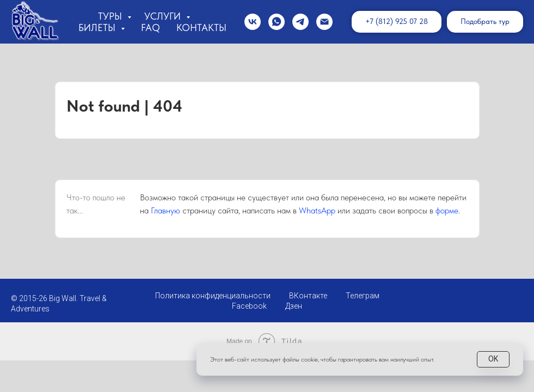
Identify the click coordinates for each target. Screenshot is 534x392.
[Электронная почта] (324, 22)
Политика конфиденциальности (213, 296)
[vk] (253, 22)
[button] (485, 22)
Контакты (201, 27)
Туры (111, 16)
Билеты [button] (98, 27)
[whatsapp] (277, 22)
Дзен (294, 306)
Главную (165, 210)
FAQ (151, 27)
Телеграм (363, 296)
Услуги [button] (164, 16)
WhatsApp (317, 210)
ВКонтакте (308, 296)
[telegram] (300, 22)
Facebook (249, 306)
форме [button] (447, 210)
